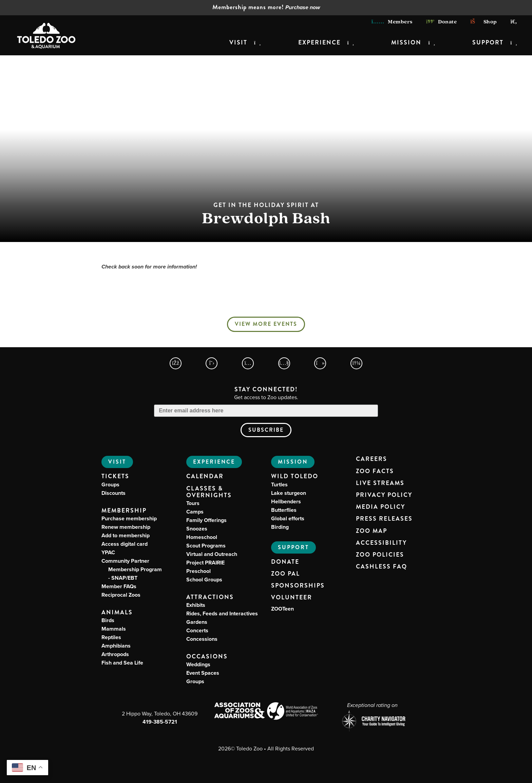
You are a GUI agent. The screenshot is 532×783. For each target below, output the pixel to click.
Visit (238, 43)
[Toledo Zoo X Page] (212, 363)
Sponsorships (298, 586)
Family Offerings (206, 520)
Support (488, 43)
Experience (319, 43)
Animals (117, 612)
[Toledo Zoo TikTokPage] (320, 363)
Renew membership (126, 527)
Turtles (279, 484)
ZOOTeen (282, 609)
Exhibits (196, 605)
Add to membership (126, 535)
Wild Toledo (295, 476)
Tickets (115, 476)
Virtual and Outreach (212, 554)
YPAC (108, 552)
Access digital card (125, 544)
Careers (372, 459)
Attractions (210, 597)
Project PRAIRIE (205, 563)
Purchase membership (129, 518)
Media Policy (381, 507)
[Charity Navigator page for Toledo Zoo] (372, 722)
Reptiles (111, 637)
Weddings (198, 664)
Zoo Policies (380, 555)
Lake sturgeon (289, 493)
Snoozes (197, 529)
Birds (108, 620)
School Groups (204, 580)
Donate (442, 22)
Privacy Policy (384, 495)
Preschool (198, 571)
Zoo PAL (286, 574)
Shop (483, 22)
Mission (406, 43)
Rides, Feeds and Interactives (222, 613)
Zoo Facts (375, 471)
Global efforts (288, 518)
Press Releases (384, 519)
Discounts (113, 493)
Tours (193, 503)
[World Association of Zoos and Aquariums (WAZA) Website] (293, 712)
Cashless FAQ (382, 567)
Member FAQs (119, 586)
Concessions (202, 639)
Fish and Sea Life (122, 663)
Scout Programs (206, 546)
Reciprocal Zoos (121, 595)
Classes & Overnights (209, 492)
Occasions (207, 657)
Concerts (197, 630)
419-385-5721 (160, 722)
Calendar (205, 477)
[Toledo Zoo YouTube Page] (284, 363)
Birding (280, 527)
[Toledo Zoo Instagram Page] (248, 363)
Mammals (114, 629)
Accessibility (381, 543)
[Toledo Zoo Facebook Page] (176, 363)
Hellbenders (286, 501)
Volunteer (292, 598)
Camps (195, 512)
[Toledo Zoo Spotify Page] (356, 363)
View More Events (266, 324)
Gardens (197, 622)
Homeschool (202, 537)
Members (392, 22)
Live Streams (380, 483)
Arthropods (115, 654)
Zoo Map (372, 531)
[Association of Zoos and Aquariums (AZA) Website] (239, 711)
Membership (124, 511)
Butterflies (284, 510)
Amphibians (116, 646)
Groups (110, 484)
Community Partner (132, 569)
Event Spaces (203, 673)
